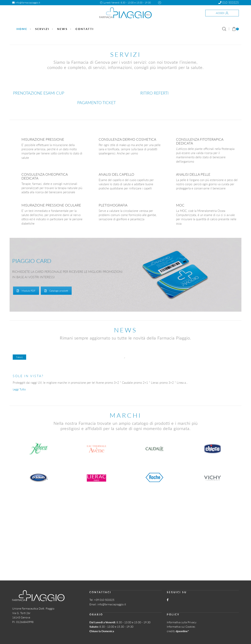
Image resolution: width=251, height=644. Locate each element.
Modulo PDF (26, 291)
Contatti (85, 29)
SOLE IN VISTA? (28, 376)
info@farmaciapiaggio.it (26, 3)
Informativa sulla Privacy (182, 622)
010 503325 (229, 3)
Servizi (42, 29)
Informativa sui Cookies (181, 627)
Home (22, 29)
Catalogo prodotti (56, 291)
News (62, 29)
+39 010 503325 (104, 600)
